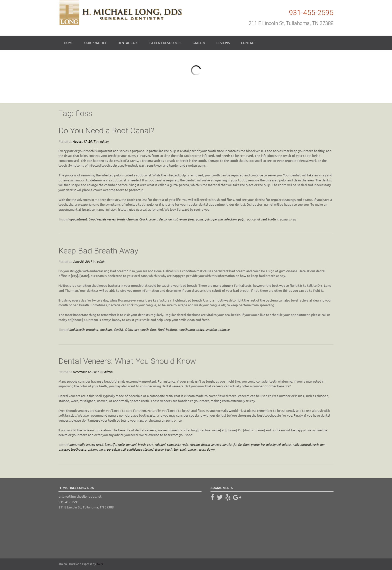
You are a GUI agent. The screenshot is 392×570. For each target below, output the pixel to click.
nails (296, 445)
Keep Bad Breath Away (98, 251)
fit (235, 445)
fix (240, 445)
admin (104, 141)
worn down (207, 449)
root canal (253, 219)
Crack (143, 219)
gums (199, 219)
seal (264, 219)
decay (163, 219)
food (161, 330)
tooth (272, 219)
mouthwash (187, 330)
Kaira (100, 564)
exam (183, 219)
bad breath (77, 330)
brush (121, 219)
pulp (241, 219)
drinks (129, 330)
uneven (192, 449)
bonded (131, 445)
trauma (282, 219)
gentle (255, 445)
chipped (160, 445)
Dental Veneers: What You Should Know (127, 361)
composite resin (177, 445)
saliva (200, 330)
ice (263, 445)
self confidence (131, 449)
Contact (249, 43)
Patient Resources (165, 43)
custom (194, 445)
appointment (78, 219)
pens (102, 449)
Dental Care (128, 43)
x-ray (292, 219)
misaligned (273, 445)
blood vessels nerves (102, 219)
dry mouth (141, 330)
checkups (106, 330)
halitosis (171, 330)
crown (153, 219)
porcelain (113, 449)
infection (230, 219)
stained (148, 449)
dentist (173, 219)
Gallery (199, 43)
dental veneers (211, 445)
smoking (211, 330)
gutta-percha (214, 219)
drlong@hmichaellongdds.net (80, 496)
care (150, 445)
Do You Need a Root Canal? (106, 131)
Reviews (223, 43)
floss (191, 219)
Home (69, 43)
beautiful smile (114, 445)
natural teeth (309, 445)
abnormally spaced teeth (86, 445)
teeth (169, 449)
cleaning (132, 219)
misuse (286, 445)
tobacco (224, 330)
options (93, 449)
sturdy (159, 449)
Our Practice (95, 43)
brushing (92, 330)
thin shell (180, 449)
